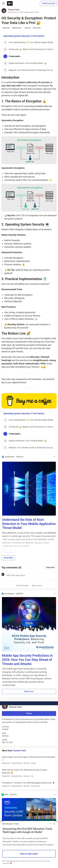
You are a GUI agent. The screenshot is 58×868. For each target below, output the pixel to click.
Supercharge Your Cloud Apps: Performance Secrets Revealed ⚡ (29, 760)
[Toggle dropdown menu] (54, 457)
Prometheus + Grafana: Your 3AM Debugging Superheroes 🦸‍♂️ (29, 784)
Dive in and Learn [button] (29, 854)
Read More (8, 558)
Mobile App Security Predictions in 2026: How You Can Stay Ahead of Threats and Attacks (27, 660)
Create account (48, 3)
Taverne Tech (14, 10)
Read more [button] (29, 691)
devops (6, 28)
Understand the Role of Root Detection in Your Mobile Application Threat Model (29, 524)
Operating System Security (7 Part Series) (24, 36)
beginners (17, 28)
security (37, 28)
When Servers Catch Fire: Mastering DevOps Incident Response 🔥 (29, 773)
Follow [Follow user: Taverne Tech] (29, 713)
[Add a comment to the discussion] (31, 577)
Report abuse (37, 586)
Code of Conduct (22, 586)
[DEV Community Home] (10, 3)
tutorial (27, 28)
